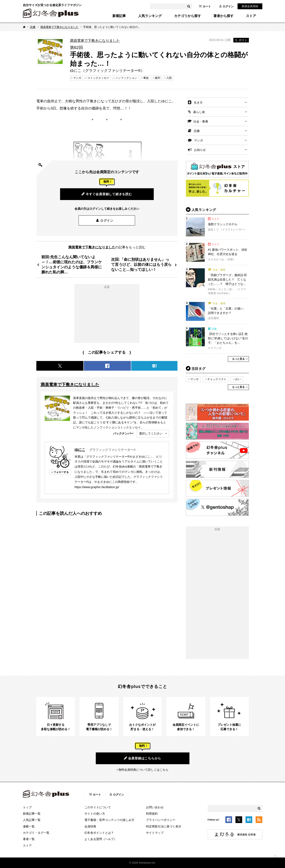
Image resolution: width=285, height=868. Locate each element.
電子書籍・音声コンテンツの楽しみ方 (109, 820)
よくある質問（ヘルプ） (101, 839)
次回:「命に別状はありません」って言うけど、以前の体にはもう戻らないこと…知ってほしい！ (141, 264)
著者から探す (223, 16)
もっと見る (238, 359)
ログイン (226, 6)
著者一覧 (29, 839)
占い (238, 379)
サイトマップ (155, 833)
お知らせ (200, 150)
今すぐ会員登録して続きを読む (107, 194)
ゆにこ (80, 450)
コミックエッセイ (98, 78)
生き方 (198, 103)
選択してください (151, 433)
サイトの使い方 (95, 814)
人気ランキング (150, 16)
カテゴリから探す (188, 16)
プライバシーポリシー (161, 820)
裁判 (158, 78)
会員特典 (90, 826)
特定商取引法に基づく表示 (164, 826)
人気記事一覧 (32, 820)
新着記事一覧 (32, 814)
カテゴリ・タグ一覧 (36, 833)
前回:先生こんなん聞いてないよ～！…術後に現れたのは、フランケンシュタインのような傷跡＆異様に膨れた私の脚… (72, 264)
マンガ (77, 78)
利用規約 (152, 814)
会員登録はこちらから (142, 758)
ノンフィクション (126, 78)
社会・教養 (201, 121)
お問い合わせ (155, 807)
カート (205, 6)
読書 (33, 27)
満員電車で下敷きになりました (59, 27)
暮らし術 (199, 112)
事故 (146, 78)
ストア (251, 16)
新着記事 (119, 16)
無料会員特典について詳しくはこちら (143, 770)
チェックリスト (217, 379)
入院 (169, 78)
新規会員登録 (250, 6)
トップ (27, 807)
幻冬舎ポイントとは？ (99, 833)
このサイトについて (98, 807)
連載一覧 (29, 826)
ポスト (241, 40)
